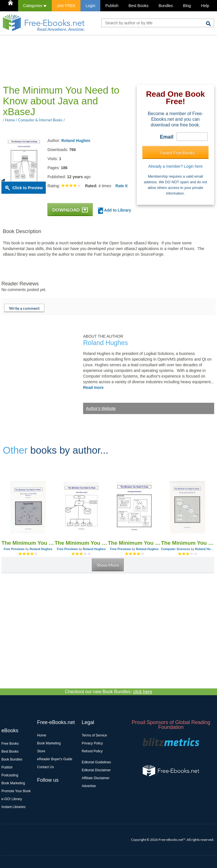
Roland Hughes (76, 141)
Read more (93, 387)
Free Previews (14, 549)
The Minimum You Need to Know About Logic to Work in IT (188, 543)
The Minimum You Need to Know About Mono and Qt (81, 543)
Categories (35, 6)
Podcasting (10, 775)
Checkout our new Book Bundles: (109, 692)
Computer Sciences (176, 549)
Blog (187, 6)
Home (42, 735)
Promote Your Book (16, 791)
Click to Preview (28, 188)
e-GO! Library (12, 799)
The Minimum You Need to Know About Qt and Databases (134, 543)
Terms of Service (94, 735)
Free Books (10, 744)
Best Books (139, 6)
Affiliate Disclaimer (96, 778)
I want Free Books (178, 153)
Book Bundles (12, 759)
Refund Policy (92, 751)
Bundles (166, 6)
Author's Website (101, 408)
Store (41, 751)
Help (205, 6)
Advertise (89, 786)
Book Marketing (13, 783)
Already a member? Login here (175, 166)
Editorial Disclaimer (96, 770)
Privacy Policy (92, 743)
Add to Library (115, 211)
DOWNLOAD (70, 210)
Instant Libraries (13, 807)
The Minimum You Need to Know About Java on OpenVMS (28, 543)
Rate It (122, 186)
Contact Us (45, 767)
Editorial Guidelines (96, 762)
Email (167, 137)
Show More (108, 565)
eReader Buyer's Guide (55, 759)
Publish (112, 6)
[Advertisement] (104, 60)
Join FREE (66, 6)
